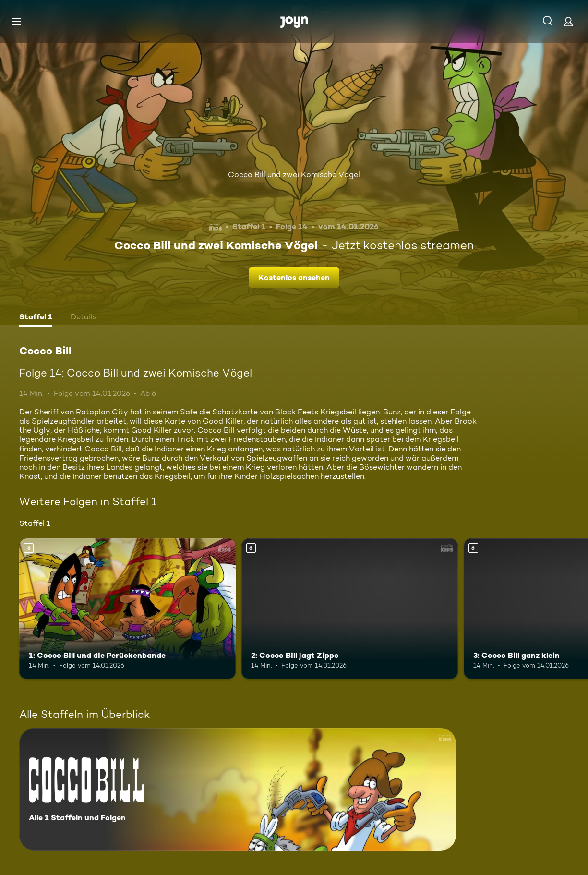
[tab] (36, 318)
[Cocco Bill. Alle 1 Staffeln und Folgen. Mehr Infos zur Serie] (238, 789)
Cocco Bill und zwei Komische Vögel (294, 175)
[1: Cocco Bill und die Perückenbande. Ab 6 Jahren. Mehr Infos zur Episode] (127, 609)
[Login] (568, 21)
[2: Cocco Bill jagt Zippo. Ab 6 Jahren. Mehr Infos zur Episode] (350, 609)
